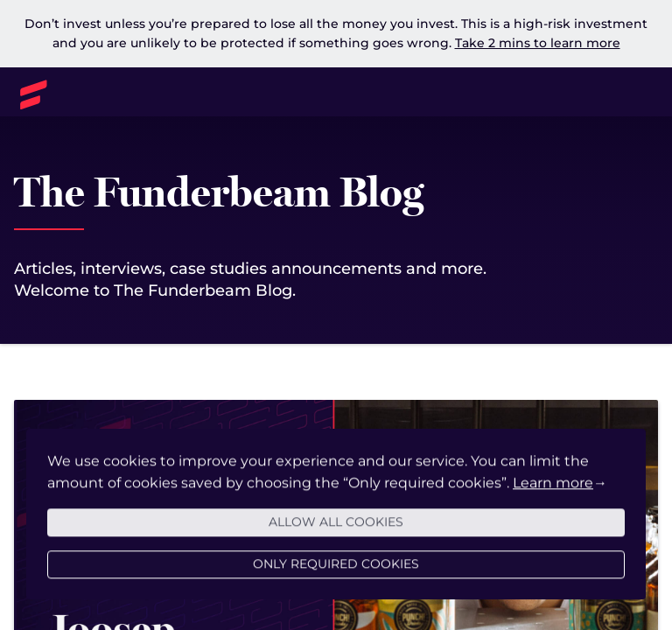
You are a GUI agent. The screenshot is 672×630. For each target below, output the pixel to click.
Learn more (553, 490)
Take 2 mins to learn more (538, 43)
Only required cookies (336, 570)
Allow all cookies (336, 528)
